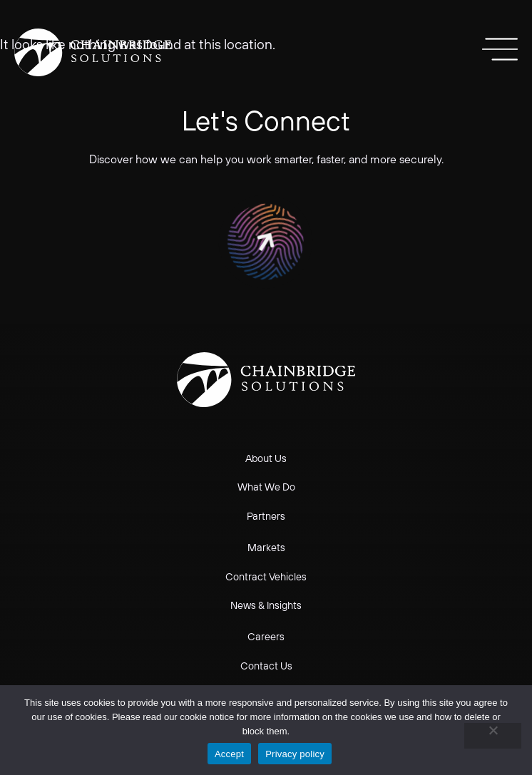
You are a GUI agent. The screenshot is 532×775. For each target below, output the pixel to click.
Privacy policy (295, 754)
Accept (229, 754)
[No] (493, 736)
